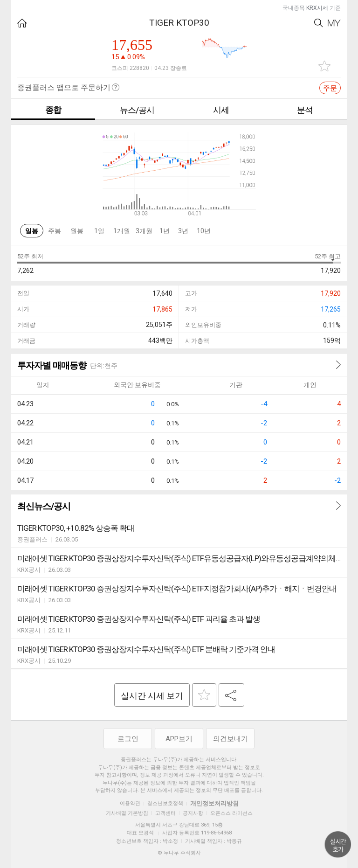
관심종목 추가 (324, 66)
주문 (330, 88)
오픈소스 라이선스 (231, 813)
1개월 (122, 231)
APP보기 (179, 739)
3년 (183, 231)
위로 (338, 845)
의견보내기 (231, 739)
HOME (22, 23)
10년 (204, 231)
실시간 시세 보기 (152, 696)
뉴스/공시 (137, 110)
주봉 (55, 231)
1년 (165, 231)
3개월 (144, 231)
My (334, 23)
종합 (53, 110)
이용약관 (130, 803)
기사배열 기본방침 (127, 813)
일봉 (32, 231)
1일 (99, 231)
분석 (305, 110)
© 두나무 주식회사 (179, 853)
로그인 (128, 739)
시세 (221, 110)
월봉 (77, 231)
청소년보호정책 (165, 803)
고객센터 (165, 813)
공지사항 (193, 813)
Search (319, 23)
